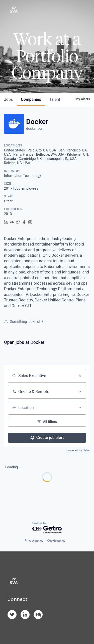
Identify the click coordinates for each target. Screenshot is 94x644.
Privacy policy (34, 541)
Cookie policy (56, 541)
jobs (8, 99)
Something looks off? (24, 322)
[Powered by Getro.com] (47, 528)
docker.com (35, 129)
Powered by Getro (78, 450)
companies (31, 99)
